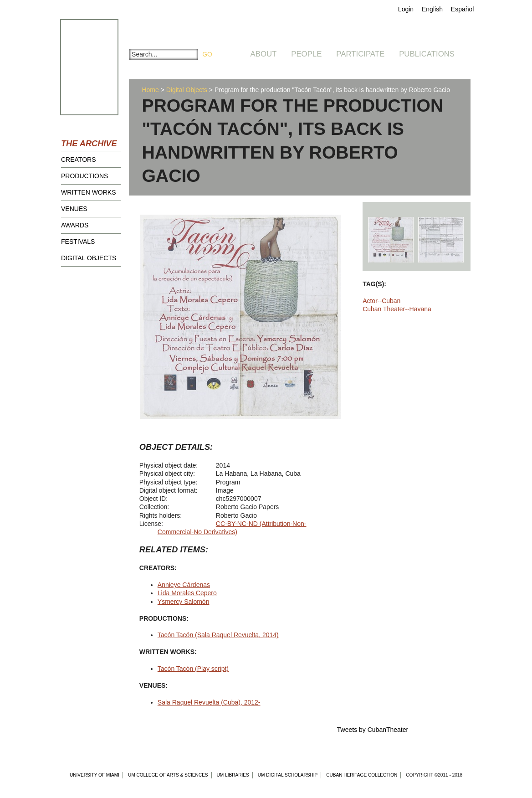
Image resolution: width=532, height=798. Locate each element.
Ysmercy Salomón (184, 602)
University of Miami (95, 775)
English (432, 9)
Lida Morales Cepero (187, 593)
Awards (75, 225)
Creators (79, 160)
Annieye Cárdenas (184, 585)
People (306, 54)
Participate (360, 54)
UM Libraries (233, 775)
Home (150, 90)
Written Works (89, 192)
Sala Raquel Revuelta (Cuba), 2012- (209, 702)
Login (406, 9)
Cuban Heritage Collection (362, 775)
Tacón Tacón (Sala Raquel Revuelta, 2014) (218, 635)
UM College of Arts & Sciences (168, 775)
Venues (74, 209)
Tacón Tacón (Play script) (193, 669)
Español (463, 9)
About (264, 54)
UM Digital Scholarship (288, 775)
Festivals (78, 242)
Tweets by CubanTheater (373, 730)
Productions (84, 176)
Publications (427, 54)
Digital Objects (89, 258)
